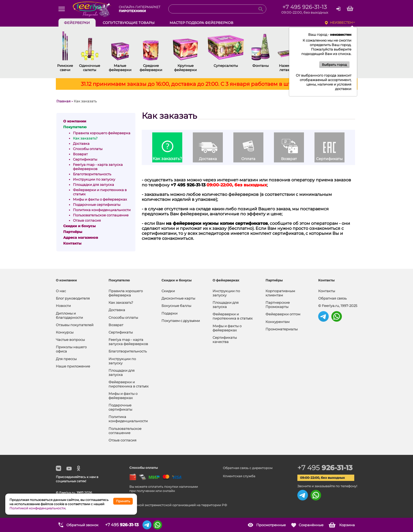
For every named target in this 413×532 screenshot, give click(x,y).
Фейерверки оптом (283, 314)
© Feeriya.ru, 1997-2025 (338, 306)
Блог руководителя (73, 298)
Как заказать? (85, 138)
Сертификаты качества (225, 340)
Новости (63, 306)
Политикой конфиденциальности (37, 508)
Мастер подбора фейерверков (201, 23)
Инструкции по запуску (94, 179)
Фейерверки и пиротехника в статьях (129, 384)
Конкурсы (65, 332)
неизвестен (341, 23)
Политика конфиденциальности (102, 210)
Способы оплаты (88, 149)
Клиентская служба (239, 476)
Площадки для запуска (94, 185)
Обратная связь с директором (248, 468)
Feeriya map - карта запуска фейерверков (128, 342)
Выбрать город (334, 65)
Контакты (327, 291)
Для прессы (66, 359)
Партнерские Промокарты (278, 305)
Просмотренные (271, 525)
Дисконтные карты (178, 298)
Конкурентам (277, 322)
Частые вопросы (70, 340)
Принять (123, 501)
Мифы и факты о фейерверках (100, 199)
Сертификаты (85, 159)
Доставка (81, 143)
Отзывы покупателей (75, 325)
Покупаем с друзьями (181, 321)
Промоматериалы (282, 329)
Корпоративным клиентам (280, 293)
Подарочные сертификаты (97, 205)
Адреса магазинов (81, 237)
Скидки (168, 291)
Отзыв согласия (87, 220)
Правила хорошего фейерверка (102, 133)
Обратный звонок (82, 525)
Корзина (347, 525)
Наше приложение (73, 366)
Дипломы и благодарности (69, 315)
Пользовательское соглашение (101, 215)
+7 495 (325, 468)
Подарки (169, 313)
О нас (61, 291)
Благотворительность (92, 174)
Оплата (248, 159)
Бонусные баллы (176, 306)
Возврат (80, 154)
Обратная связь (332, 298)
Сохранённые (311, 525)
